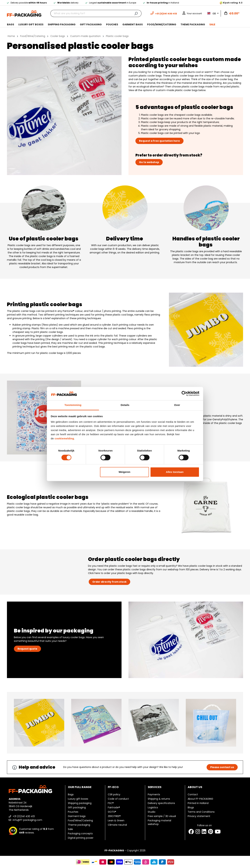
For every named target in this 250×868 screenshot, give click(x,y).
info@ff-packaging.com (25, 820)
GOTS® (112, 812)
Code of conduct (118, 799)
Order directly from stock (109, 582)
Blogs (191, 807)
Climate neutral (117, 825)
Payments (154, 794)
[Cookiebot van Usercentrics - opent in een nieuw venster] (184, 394)
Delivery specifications (161, 803)
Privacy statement (199, 816)
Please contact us (222, 767)
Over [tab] (177, 405)
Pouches (73, 812)
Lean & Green (116, 820)
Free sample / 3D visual (162, 816)
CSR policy (114, 794)
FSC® (111, 803)
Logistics (153, 807)
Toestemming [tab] (73, 405)
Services (155, 787)
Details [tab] (125, 405)
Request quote (27, 649)
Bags (71, 794)
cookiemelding (64, 438)
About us (195, 787)
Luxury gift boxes (78, 799)
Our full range (80, 787)
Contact (193, 794)
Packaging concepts (80, 833)
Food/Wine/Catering (80, 820)
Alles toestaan (175, 472)
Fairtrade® (114, 807)
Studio (152, 812)
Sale (70, 829)
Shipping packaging (80, 803)
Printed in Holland (198, 803)
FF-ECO (113, 787)
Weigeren (124, 472)
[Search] (136, 13)
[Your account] (192, 13)
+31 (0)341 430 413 (22, 816)
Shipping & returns (159, 799)
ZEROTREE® (114, 816)
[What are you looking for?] (91, 13)
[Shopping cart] (232, 14)
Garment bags (77, 816)
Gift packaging (77, 807)
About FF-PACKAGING (200, 799)
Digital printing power (81, 838)
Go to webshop (149, 162)
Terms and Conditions (201, 812)
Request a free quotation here (159, 141)
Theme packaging (79, 825)
